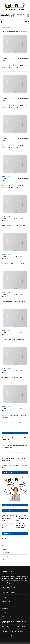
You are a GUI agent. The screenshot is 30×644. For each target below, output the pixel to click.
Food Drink (6, 553)
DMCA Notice (5, 598)
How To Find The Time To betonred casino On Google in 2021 (14, 446)
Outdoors (6, 560)
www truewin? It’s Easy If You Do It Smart (14, 453)
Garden (5, 549)
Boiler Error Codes (6, 56)
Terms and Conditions (7, 601)
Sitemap (4, 612)
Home (3, 26)
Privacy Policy (5, 605)
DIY (4, 546)
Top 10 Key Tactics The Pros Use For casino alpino (15, 467)
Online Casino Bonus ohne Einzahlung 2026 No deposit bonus (15, 439)
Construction (7, 542)
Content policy (5, 608)
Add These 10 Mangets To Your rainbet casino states (13, 459)
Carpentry (6, 538)
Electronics (6, 556)
